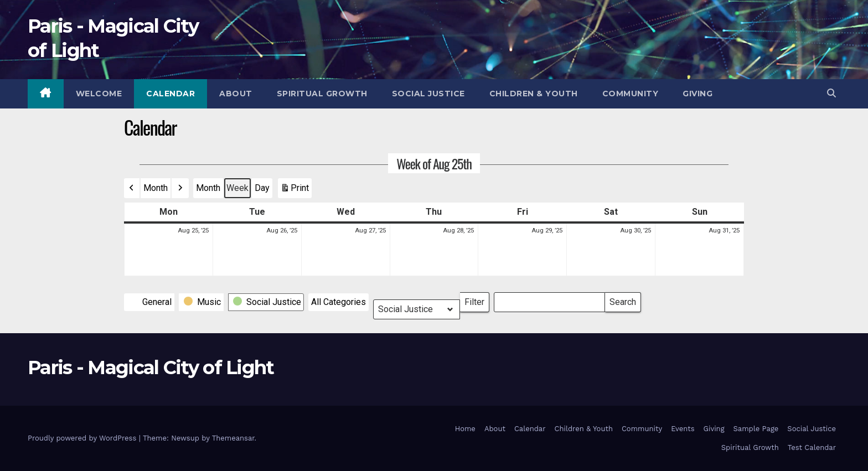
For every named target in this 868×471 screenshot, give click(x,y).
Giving (697, 94)
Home (465, 429)
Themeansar (233, 438)
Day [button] (262, 188)
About (236, 94)
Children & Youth (534, 94)
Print (294, 190)
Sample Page (756, 429)
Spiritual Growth (322, 94)
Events (683, 429)
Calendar (170, 94)
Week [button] (237, 188)
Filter (477, 300)
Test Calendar (812, 447)
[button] (831, 93)
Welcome (99, 94)
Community (631, 94)
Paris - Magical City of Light (151, 368)
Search (622, 300)
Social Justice (428, 94)
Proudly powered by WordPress (83, 438)
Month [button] (156, 188)
